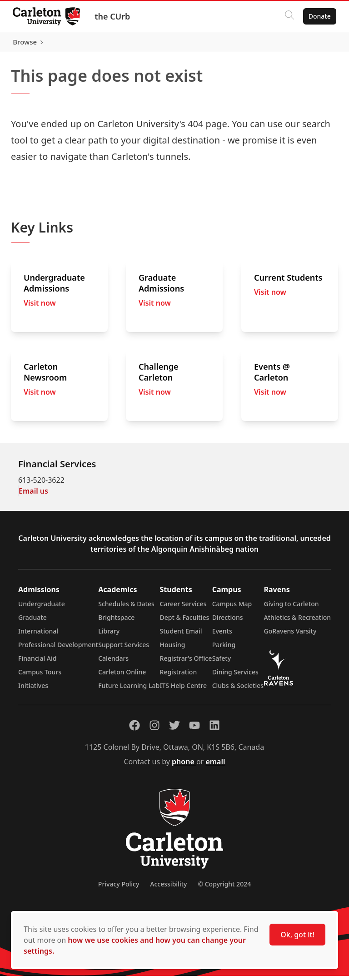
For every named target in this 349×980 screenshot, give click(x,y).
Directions (228, 621)
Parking (224, 649)
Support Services (124, 649)
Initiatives (33, 690)
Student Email (181, 635)
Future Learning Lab (129, 690)
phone (184, 766)
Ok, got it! (297, 935)
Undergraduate (42, 608)
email (215, 766)
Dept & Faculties (185, 621)
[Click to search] (288, 16)
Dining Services (235, 676)
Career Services (183, 608)
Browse (317, 44)
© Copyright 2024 (224, 888)
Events (222, 635)
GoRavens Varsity (290, 635)
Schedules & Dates (126, 608)
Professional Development (58, 649)
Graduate (32, 621)
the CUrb (114, 16)
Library (109, 635)
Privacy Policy (119, 888)
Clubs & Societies (238, 690)
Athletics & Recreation (297, 621)
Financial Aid (37, 662)
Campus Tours (40, 676)
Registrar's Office (186, 662)
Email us (33, 495)
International (38, 635)
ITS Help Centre (184, 690)
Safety (222, 662)
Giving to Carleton (292, 608)
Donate (318, 16)
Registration (179, 676)
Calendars (113, 662)
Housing (173, 649)
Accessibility (168, 888)
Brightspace (116, 621)
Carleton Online (122, 676)
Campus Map (232, 608)
